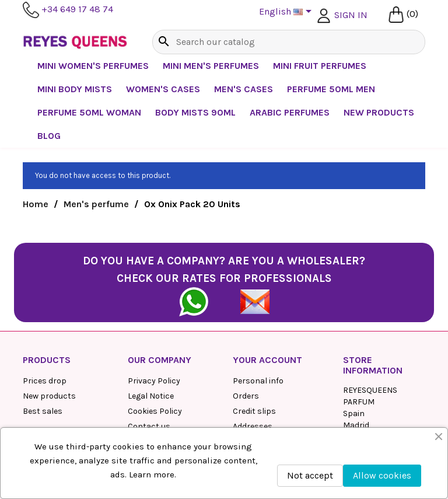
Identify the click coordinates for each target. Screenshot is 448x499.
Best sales (43, 411)
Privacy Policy (154, 381)
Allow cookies (382, 475)
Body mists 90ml (195, 112)
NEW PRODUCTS (379, 112)
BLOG (49, 136)
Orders (246, 396)
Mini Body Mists (75, 89)
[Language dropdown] (287, 12)
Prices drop (45, 381)
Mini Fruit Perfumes (320, 66)
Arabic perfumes (290, 112)
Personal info (258, 381)
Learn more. (153, 474)
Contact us (149, 426)
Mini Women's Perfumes (93, 66)
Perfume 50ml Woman (89, 112)
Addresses (253, 426)
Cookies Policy (155, 411)
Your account (267, 360)
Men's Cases (244, 89)
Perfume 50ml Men (331, 89)
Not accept (310, 475)
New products (49, 396)
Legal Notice (151, 396)
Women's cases (163, 89)
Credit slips (254, 411)
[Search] (289, 42)
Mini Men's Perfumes (211, 66)
